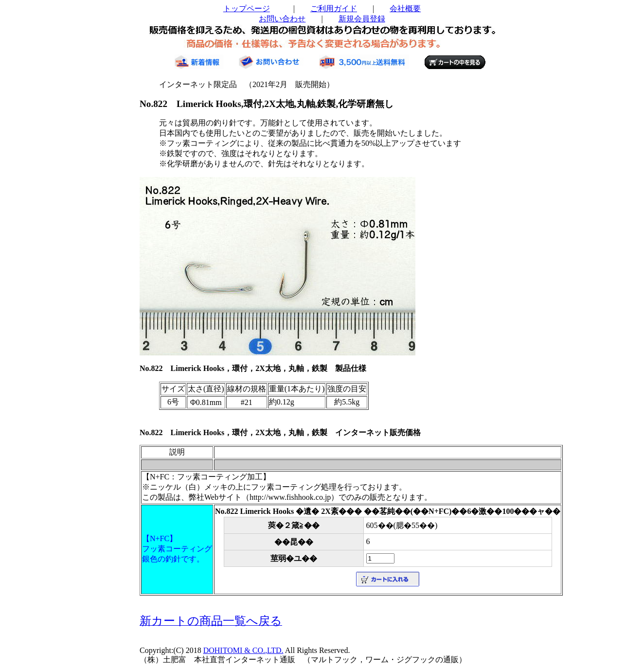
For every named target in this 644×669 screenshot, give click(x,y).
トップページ (247, 9)
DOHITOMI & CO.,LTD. (243, 650)
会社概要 (405, 9)
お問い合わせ (282, 19)
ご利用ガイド (334, 9)
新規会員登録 (362, 19)
